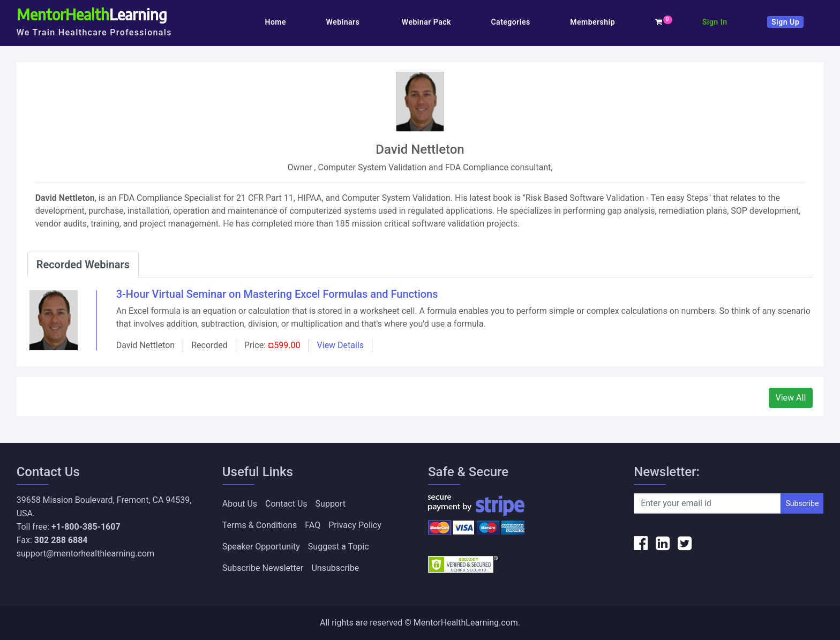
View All (791, 398)
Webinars (344, 22)
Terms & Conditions (260, 525)
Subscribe (802, 503)
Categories (510, 22)
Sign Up (785, 22)
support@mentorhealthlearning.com (85, 554)
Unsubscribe (335, 568)
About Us (240, 504)
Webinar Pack (426, 22)
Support (331, 504)
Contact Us (286, 504)
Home (275, 22)
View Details (341, 345)
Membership (592, 22)
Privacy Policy (355, 525)
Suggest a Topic (339, 547)
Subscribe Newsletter (263, 568)
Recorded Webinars (83, 265)
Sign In (715, 22)
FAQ (313, 525)
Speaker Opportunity (261, 547)
